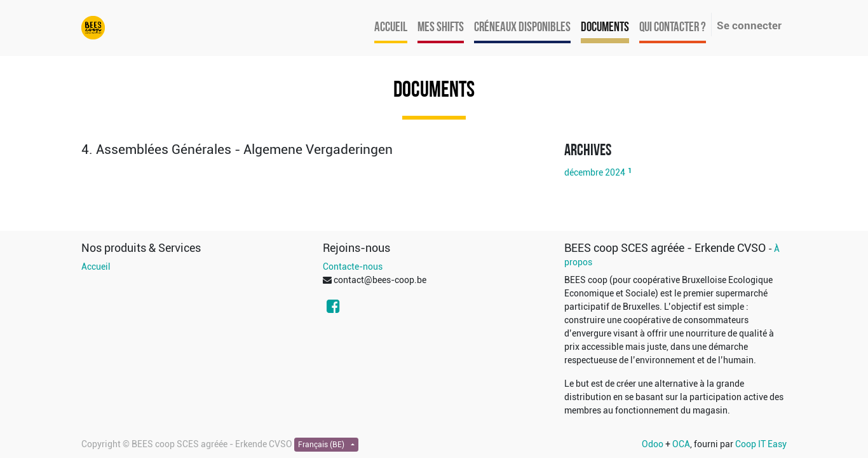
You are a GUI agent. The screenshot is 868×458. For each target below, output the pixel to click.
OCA (681, 444)
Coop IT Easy (761, 444)
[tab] (313, 150)
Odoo (653, 444)
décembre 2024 (595, 172)
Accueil (96, 267)
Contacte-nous (353, 267)
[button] (313, 150)
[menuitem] (391, 28)
